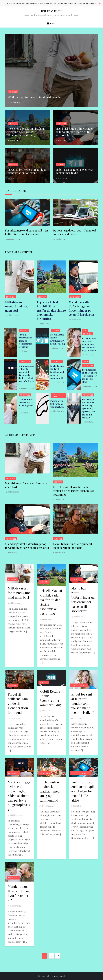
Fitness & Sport (56, 396)
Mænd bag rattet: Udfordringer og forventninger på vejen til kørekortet (74, 132)
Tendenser (61, 123)
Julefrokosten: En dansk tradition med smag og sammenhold (57, 372)
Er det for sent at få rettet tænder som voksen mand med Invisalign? (90, 344)
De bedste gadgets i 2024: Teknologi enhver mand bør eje (74, 232)
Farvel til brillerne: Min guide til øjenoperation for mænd (27, 171)
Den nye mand (51, 11)
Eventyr (60, 164)
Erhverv (13, 123)
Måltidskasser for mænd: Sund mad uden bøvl (36, 97)
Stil (85, 330)
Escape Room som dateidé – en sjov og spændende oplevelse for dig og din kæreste (89, 409)
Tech (86, 361)
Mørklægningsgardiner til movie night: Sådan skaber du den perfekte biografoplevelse (26, 375)
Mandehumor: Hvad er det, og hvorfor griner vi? (26, 404)
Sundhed (13, 92)
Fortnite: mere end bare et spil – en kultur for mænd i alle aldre (26, 232)
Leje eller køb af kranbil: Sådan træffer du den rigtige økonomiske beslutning (26, 132)
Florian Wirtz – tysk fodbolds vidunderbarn (58, 404)
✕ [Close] (100, 3)
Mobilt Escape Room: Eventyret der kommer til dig (74, 171)
